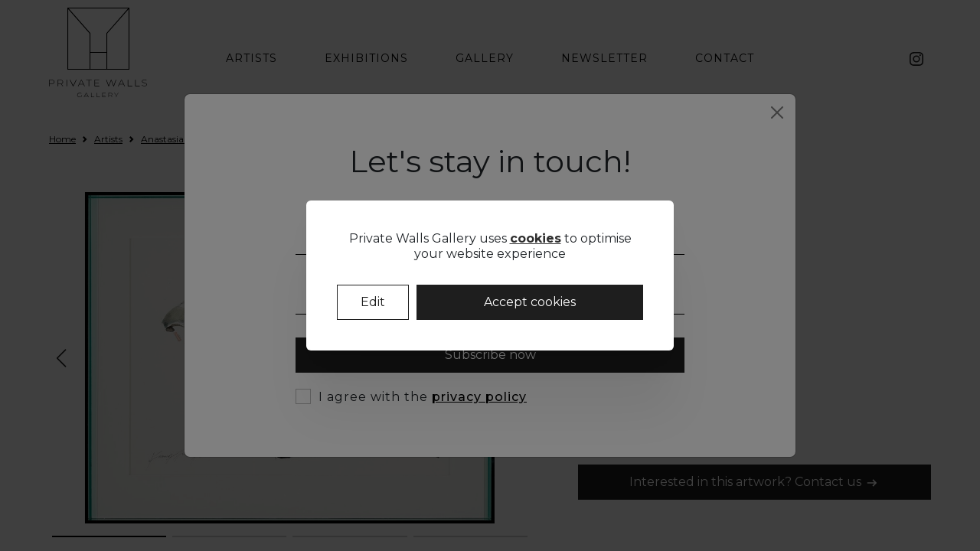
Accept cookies (530, 302)
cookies (536, 238)
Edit (373, 302)
